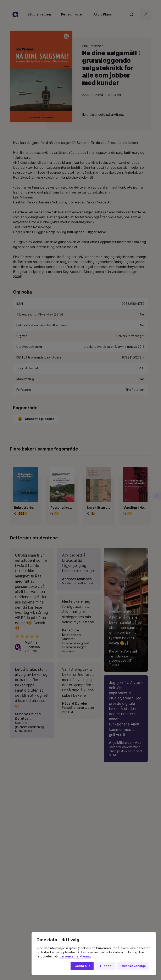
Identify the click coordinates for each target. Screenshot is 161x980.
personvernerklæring (75, 956)
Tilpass (105, 966)
